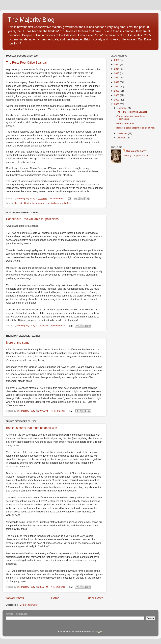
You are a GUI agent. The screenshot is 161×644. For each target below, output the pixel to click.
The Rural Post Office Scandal (26, 63)
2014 (117, 69)
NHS (82, 289)
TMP (9, 233)
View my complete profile (135, 155)
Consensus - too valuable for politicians (32, 219)
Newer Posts (15, 598)
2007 (117, 100)
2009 (117, 91)
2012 (117, 78)
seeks (81, 233)
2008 (117, 95)
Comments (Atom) (29, 605)
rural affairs (66, 203)
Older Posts (95, 598)
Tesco (9, 155)
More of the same (18, 343)
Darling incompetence (35, 203)
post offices (53, 203)
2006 (117, 104)
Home (55, 598)
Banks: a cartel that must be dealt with (32, 428)
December (122, 108)
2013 (117, 73)
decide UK (60, 320)
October (121, 138)
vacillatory (96, 257)
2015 (117, 64)
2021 (117, 60)
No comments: (57, 198)
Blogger (98, 631)
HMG (53, 139)
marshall (86, 171)
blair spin (18, 203)
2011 (117, 82)
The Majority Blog (31, 20)
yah (8, 254)
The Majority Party (136, 151)
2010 (117, 86)
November (122, 133)
